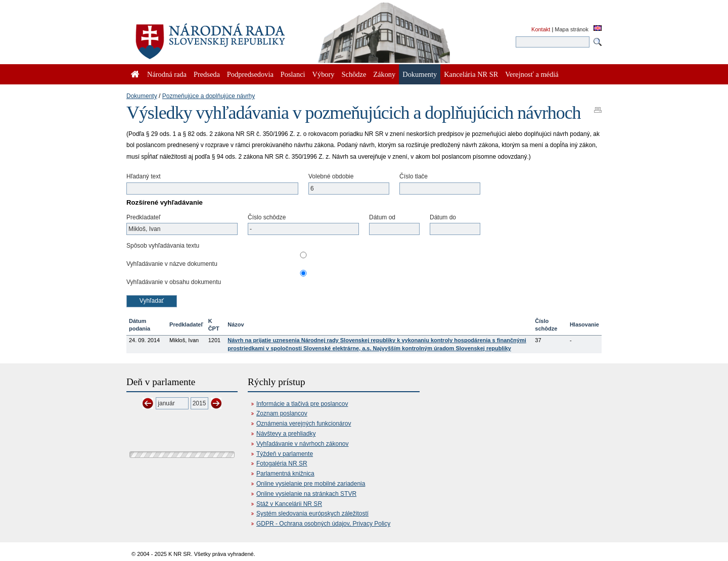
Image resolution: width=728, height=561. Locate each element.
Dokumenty (142, 96)
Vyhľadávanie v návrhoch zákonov (303, 444)
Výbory (324, 74)
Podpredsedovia (250, 74)
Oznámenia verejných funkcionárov (304, 424)
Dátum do (443, 217)
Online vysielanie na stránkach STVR (306, 494)
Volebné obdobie (331, 176)
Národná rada (167, 74)
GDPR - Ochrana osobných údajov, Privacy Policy (323, 524)
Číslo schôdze (267, 217)
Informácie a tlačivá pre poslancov (302, 404)
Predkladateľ (144, 217)
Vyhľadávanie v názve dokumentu (172, 264)
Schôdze (354, 74)
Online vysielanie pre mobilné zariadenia (311, 484)
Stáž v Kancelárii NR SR (289, 504)
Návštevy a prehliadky (286, 434)
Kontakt (541, 29)
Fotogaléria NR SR (282, 463)
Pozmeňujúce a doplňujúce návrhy (209, 96)
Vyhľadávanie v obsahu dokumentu (174, 282)
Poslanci (293, 74)
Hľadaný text (144, 176)
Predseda (207, 74)
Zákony (384, 74)
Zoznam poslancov (282, 413)
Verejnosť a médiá (532, 74)
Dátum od (382, 217)
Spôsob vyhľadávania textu (163, 246)
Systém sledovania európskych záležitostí (312, 513)
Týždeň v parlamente (285, 454)
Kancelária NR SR (471, 74)
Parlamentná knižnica (285, 474)
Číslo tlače (414, 176)
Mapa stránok (572, 29)
